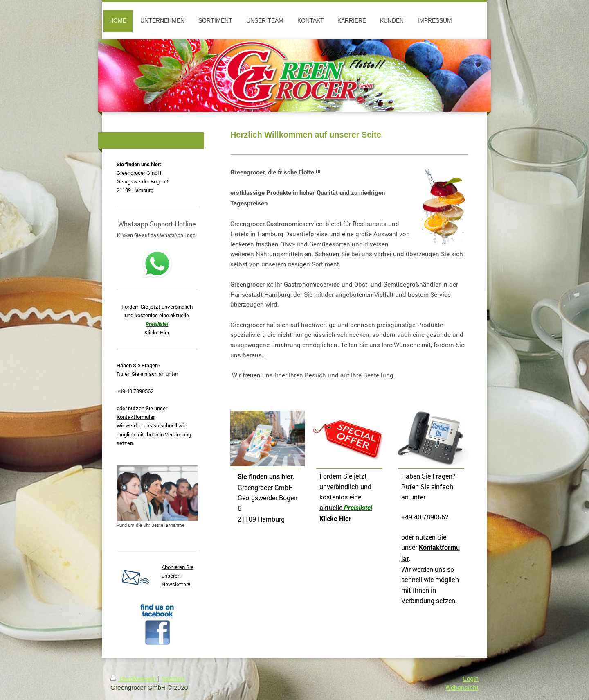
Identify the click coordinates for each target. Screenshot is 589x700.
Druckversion (134, 679)
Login (471, 679)
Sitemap (173, 679)
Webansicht (462, 687)
